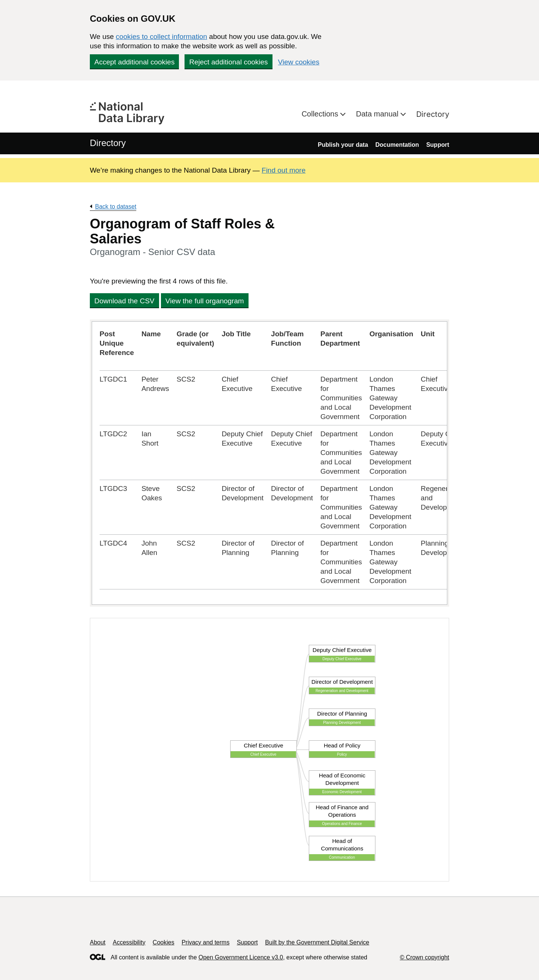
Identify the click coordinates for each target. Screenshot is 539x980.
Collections (321, 114)
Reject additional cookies (228, 62)
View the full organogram (205, 301)
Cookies (164, 942)
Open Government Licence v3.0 (241, 957)
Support (438, 145)
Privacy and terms (205, 942)
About (98, 942)
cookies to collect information (161, 37)
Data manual (378, 114)
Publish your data (343, 145)
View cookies (299, 62)
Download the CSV (124, 301)
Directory (433, 114)
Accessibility (129, 942)
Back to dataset (116, 207)
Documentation (397, 145)
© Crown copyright (424, 957)
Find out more (284, 170)
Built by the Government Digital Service (317, 942)
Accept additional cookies (134, 62)
